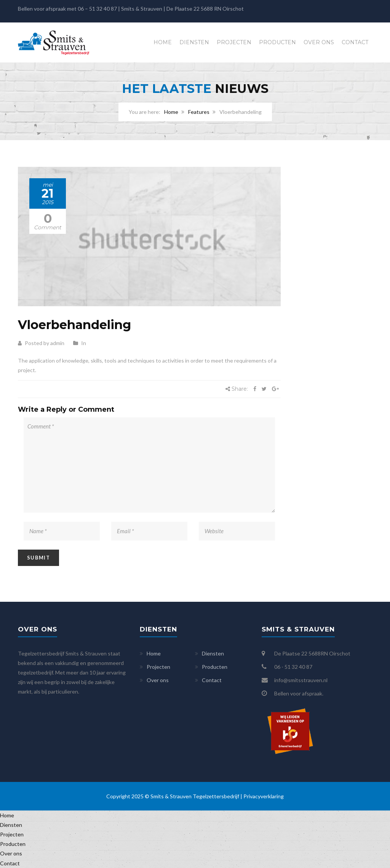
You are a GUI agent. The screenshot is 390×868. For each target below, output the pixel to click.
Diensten (194, 42)
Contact (355, 42)
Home (163, 42)
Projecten (234, 42)
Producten (277, 42)
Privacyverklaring (264, 796)
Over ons (319, 42)
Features (199, 112)
